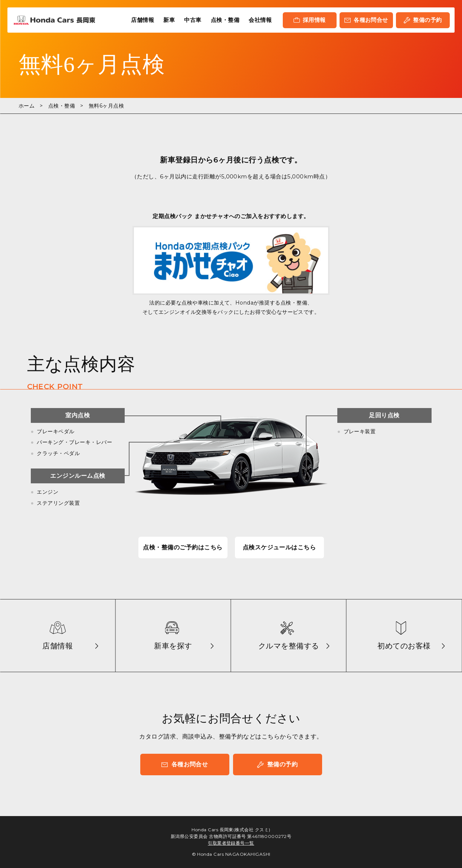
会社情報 (260, 20)
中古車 (193, 20)
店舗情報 (142, 20)
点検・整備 (225, 20)
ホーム (27, 106)
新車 (169, 20)
